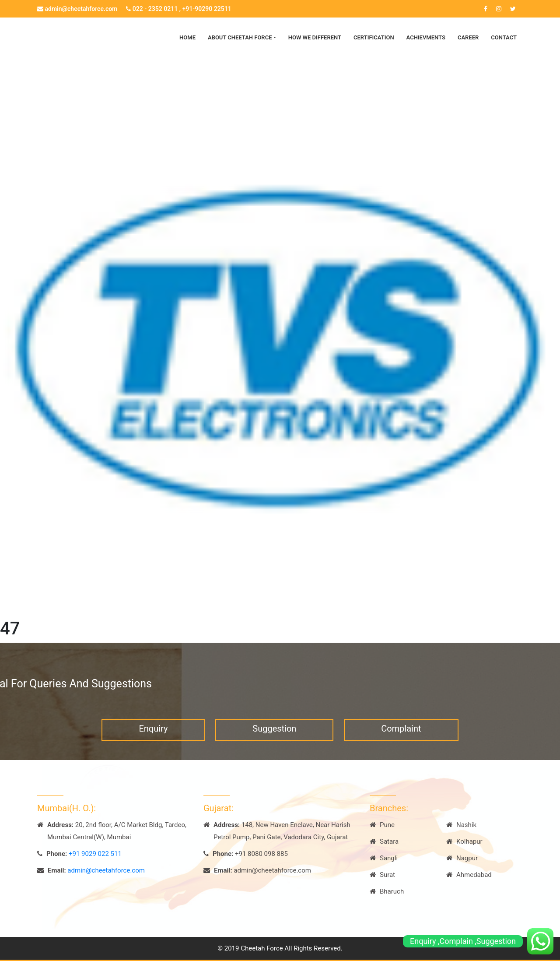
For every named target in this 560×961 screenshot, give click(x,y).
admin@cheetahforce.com (77, 9)
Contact (504, 37)
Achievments (426, 37)
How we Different (315, 37)
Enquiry (153, 735)
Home (187, 37)
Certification (374, 37)
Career (468, 37)
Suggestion (274, 735)
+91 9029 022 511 (95, 854)
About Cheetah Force (240, 37)
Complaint (401, 735)
